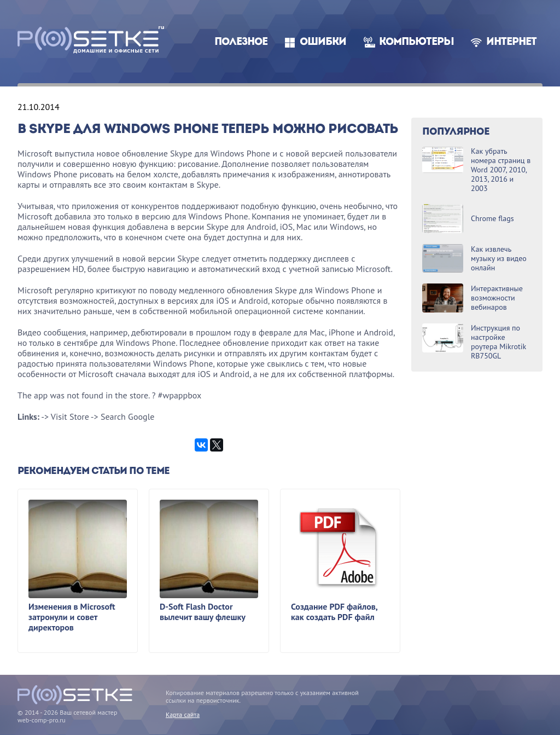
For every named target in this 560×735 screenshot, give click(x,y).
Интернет (511, 42)
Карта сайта (183, 714)
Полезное (241, 42)
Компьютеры (416, 42)
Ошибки (323, 42)
